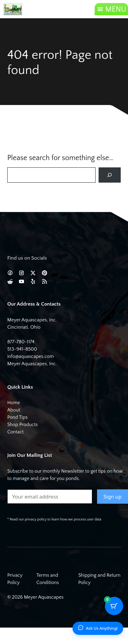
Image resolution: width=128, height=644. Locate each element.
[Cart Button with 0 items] (114, 606)
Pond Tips (17, 417)
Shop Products (22, 425)
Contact (15, 432)
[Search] (110, 175)
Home (14, 403)
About (14, 410)
